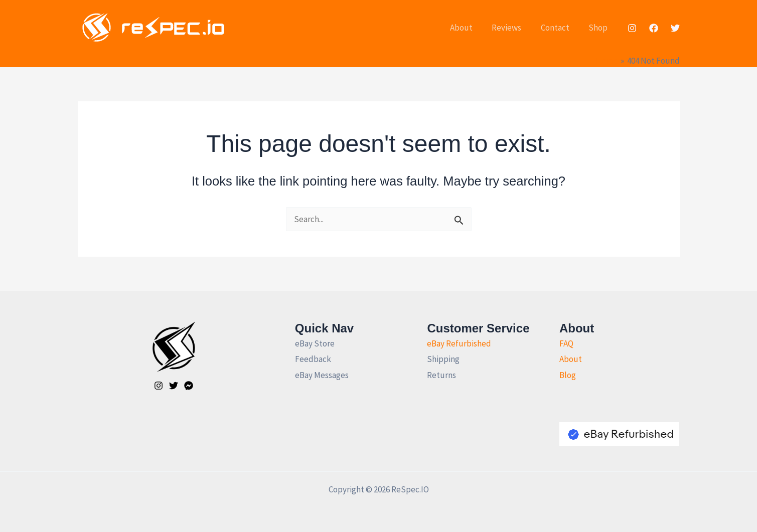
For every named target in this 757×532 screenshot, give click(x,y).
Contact (559, 28)
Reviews (512, 28)
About (469, 28)
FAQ (566, 343)
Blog (568, 375)
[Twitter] (675, 28)
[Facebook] (654, 28)
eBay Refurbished (459, 343)
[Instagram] (632, 28)
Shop (599, 28)
